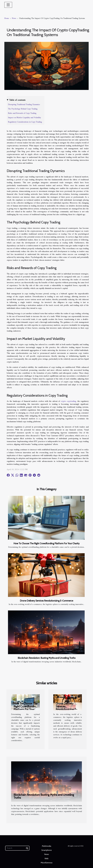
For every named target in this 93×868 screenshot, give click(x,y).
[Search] (17, 848)
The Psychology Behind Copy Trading (23, 109)
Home (7, 18)
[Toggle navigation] (8, 5)
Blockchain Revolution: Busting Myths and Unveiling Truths (47, 658)
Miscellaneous (47, 863)
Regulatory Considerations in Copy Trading (25, 122)
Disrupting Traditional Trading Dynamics (24, 105)
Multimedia (46, 846)
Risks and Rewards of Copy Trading (22, 113)
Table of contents (17, 100)
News (14, 18)
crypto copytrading (68, 401)
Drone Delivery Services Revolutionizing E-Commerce (46, 601)
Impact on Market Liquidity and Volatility (24, 118)
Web (46, 858)
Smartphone (47, 850)
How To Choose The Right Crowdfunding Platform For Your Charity (46, 543)
